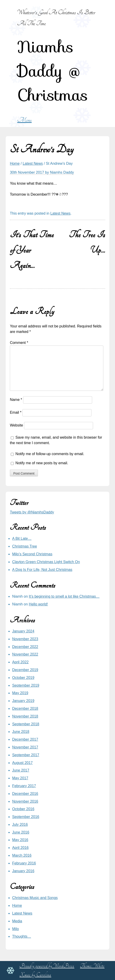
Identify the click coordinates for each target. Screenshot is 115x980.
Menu (24, 120)
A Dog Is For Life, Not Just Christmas (42, 570)
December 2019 (25, 670)
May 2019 (20, 693)
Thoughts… (22, 936)
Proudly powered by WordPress (47, 966)
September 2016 (26, 817)
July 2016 (20, 825)
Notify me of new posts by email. (42, 463)
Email (16, 413)
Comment (19, 343)
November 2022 (25, 654)
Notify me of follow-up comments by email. (50, 454)
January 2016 (23, 871)
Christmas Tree (24, 546)
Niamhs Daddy (62, 172)
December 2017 (25, 739)
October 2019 (23, 678)
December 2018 (25, 709)
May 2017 (20, 778)
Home (15, 163)
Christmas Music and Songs (35, 898)
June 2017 (21, 770)
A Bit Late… (22, 539)
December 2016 (25, 794)
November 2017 (25, 747)
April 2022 (20, 662)
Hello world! (38, 604)
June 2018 (21, 732)
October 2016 (23, 809)
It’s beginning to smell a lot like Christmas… (64, 596)
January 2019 (23, 701)
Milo (15, 929)
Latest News (33, 163)
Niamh (17, 596)
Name (16, 400)
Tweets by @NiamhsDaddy (32, 512)
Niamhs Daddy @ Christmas (53, 71)
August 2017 (22, 763)
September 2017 (26, 755)
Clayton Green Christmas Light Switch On (46, 562)
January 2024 (23, 631)
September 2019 (26, 685)
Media (17, 921)
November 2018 (25, 716)
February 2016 (24, 863)
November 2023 (25, 639)
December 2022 (25, 647)
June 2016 (21, 832)
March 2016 (22, 855)
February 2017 (24, 786)
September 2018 (26, 724)
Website (16, 425)
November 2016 (25, 801)
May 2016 (20, 840)
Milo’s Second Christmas (32, 554)
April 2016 (20, 848)
